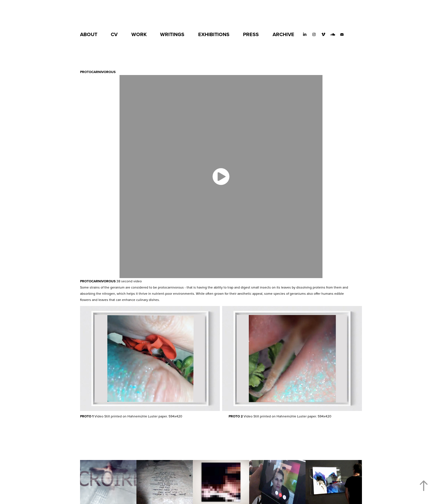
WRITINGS (172, 34)
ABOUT (89, 34)
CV (114, 34)
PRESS (251, 34)
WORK (139, 34)
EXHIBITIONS (214, 34)
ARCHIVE (283, 34)
